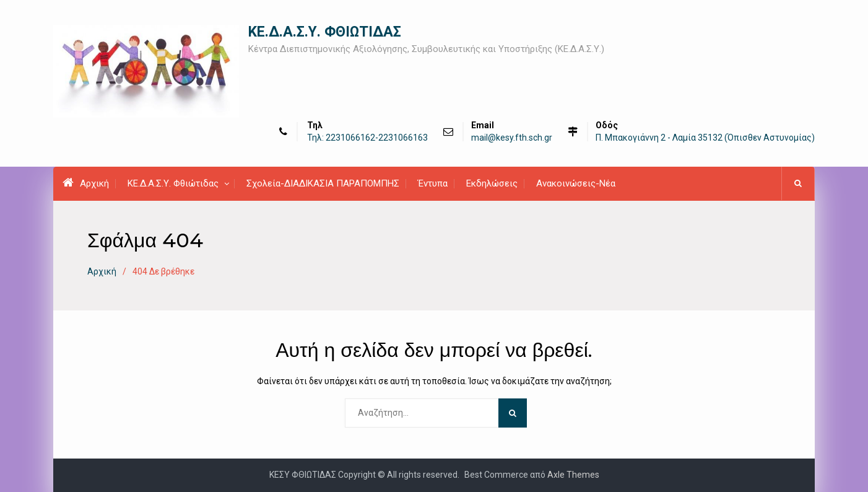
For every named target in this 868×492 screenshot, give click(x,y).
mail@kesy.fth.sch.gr (512, 138)
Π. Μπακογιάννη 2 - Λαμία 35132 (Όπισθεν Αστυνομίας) (705, 138)
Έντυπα (433, 183)
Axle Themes (573, 475)
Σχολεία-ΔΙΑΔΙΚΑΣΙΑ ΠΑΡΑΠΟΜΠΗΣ (323, 183)
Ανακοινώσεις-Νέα (576, 183)
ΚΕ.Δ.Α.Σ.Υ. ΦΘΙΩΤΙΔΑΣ (325, 32)
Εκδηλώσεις (492, 183)
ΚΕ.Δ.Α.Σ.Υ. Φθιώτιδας (173, 183)
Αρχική (86, 183)
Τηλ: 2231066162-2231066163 (367, 138)
